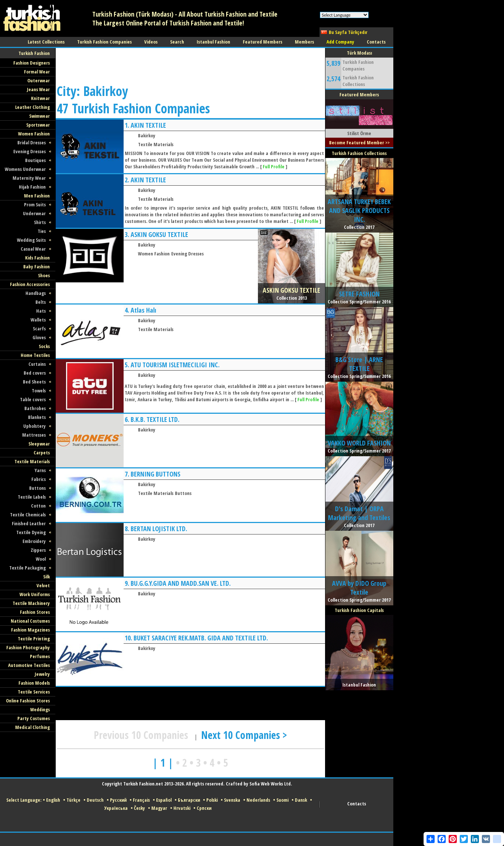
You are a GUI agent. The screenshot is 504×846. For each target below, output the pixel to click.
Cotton (38, 506)
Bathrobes (35, 408)
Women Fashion (34, 134)
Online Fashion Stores (28, 701)
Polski (212, 800)
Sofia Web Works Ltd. (271, 784)
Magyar (159, 808)
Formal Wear (37, 72)
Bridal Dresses (32, 142)
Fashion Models (34, 683)
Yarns (40, 470)
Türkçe (73, 800)
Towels (39, 391)
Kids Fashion (37, 258)
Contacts (357, 804)
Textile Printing (34, 639)
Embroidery (34, 541)
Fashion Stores (35, 612)
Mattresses (34, 435)
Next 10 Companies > (244, 735)
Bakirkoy (147, 135)
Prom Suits (35, 204)
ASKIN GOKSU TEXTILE (159, 234)
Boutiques (35, 160)
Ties (42, 231)
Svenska (232, 800)
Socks (44, 346)
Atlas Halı (143, 310)
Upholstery (34, 426)
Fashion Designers (32, 63)
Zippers (38, 550)
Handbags (36, 293)
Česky (139, 808)
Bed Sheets (34, 382)
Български (189, 800)
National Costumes (30, 621)
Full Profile (274, 166)
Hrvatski (182, 808)
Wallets (38, 320)
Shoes (44, 275)
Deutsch (95, 800)
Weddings (40, 709)
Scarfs (39, 329)
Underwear (34, 213)
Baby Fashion (37, 266)
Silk (46, 577)
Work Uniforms (35, 594)
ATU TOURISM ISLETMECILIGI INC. (175, 365)
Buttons (37, 488)
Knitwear (40, 98)
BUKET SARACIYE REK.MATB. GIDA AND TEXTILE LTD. (201, 638)
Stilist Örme (359, 133)
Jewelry (42, 674)
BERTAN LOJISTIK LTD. (159, 529)
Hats (41, 311)
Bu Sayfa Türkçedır (348, 32)
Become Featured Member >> (359, 142)
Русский (118, 800)
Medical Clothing (32, 727)
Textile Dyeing (31, 532)
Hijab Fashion (32, 187)
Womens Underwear (25, 169)
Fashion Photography (28, 647)
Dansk (301, 800)
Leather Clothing (32, 107)
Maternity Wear (29, 178)
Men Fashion (37, 196)
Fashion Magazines (30, 630)
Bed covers (35, 373)
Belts (41, 302)
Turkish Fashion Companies (358, 65)
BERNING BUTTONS (156, 474)
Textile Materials (32, 461)
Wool (41, 559)
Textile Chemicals (28, 515)
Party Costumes (34, 718)
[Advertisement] (190, 65)
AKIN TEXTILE (148, 125)
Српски (204, 808)
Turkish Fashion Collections (358, 81)
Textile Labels (32, 497)
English (53, 800)
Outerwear (39, 80)
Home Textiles (35, 355)
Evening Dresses (30, 151)
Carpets (42, 453)
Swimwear (39, 116)
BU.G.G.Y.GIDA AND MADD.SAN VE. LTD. (181, 583)
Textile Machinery (31, 603)
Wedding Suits (31, 240)
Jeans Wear (38, 89)
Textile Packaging (27, 568)
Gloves (39, 337)
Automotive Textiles (29, 665)
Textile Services (34, 692)
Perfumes (40, 656)
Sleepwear (39, 444)
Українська (116, 808)
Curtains (37, 364)
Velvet (43, 585)
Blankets (37, 417)
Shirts (40, 222)
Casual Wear (33, 249)
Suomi (282, 800)
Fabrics (39, 479)
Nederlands (258, 800)
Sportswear (38, 125)
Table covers (33, 399)
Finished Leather (29, 523)
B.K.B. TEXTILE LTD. (155, 419)
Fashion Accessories (30, 284)
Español (164, 800)
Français (141, 800)
